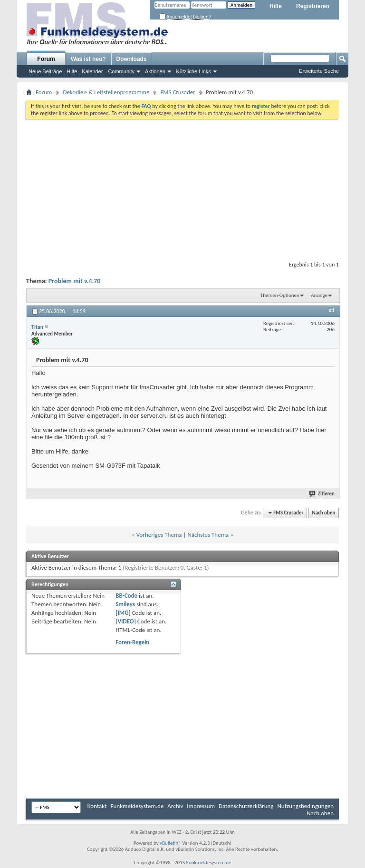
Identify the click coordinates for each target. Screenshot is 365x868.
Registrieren (313, 6)
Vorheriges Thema (159, 535)
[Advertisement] (182, 188)
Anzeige (319, 295)
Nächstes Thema (208, 535)
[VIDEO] (126, 621)
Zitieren (322, 494)
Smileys (125, 604)
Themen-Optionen (280, 295)
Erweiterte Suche (319, 71)
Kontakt (97, 806)
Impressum (201, 806)
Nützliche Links (193, 71)
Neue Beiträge (45, 71)
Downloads (132, 59)
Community (121, 71)
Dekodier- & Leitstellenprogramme (106, 92)
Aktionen (155, 71)
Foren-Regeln (132, 642)
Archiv (175, 806)
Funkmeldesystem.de (137, 806)
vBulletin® (170, 843)
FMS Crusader (178, 92)
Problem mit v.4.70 (75, 281)
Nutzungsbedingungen (305, 806)
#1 (332, 310)
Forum (46, 59)
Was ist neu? (88, 59)
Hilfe (276, 6)
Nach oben (323, 513)
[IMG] (123, 613)
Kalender (92, 71)
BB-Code (126, 596)
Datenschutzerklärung (246, 806)
